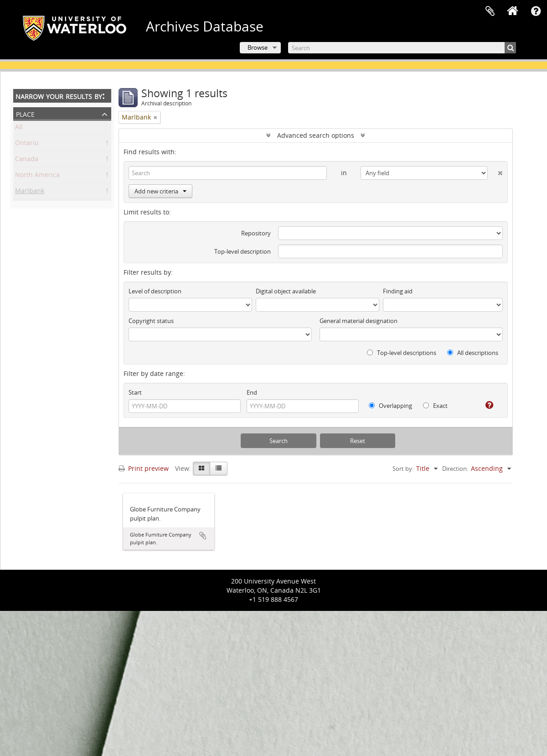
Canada (27, 160)
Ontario (27, 144)
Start (135, 392)
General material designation (359, 321)
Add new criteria (160, 191)
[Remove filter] (155, 117)
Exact (435, 406)
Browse (258, 47)
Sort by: (403, 469)
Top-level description (243, 251)
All (19, 128)
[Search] (402, 48)
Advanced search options (316, 135)
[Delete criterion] (495, 171)
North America (37, 176)
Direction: (455, 469)
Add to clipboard (203, 536)
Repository (256, 233)
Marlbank (30, 192)
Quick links (536, 11)
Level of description (155, 291)
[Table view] (219, 469)
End (252, 392)
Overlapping (390, 406)
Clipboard (490, 11)
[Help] (486, 405)
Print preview (144, 468)
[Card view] (201, 469)
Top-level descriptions (402, 353)
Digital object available (286, 291)
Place (25, 113)
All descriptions (473, 353)
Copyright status (151, 321)
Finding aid (398, 291)
